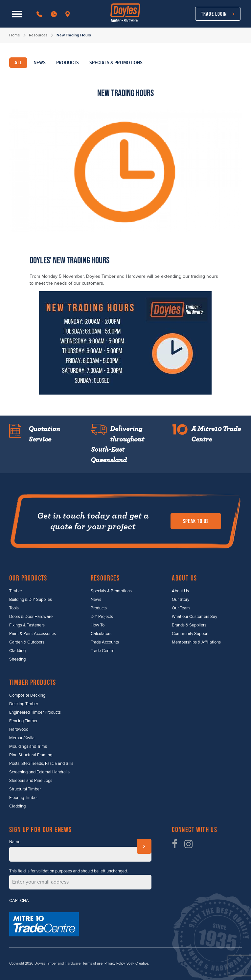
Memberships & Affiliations (196, 642)
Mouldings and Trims (28, 746)
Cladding (17, 651)
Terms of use (92, 963)
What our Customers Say (194, 617)
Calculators (101, 634)
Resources (38, 35)
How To (98, 625)
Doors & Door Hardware (31, 617)
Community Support (190, 634)
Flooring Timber (23, 798)
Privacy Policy (114, 963)
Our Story (181, 600)
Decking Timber (24, 704)
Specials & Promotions (111, 591)
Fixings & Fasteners (27, 625)
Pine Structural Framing (31, 755)
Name (15, 842)
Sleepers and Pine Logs (31, 781)
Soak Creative (137, 963)
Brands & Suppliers (189, 625)
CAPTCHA (19, 901)
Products (99, 608)
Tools (14, 608)
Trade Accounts (105, 642)
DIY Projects (102, 617)
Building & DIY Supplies (31, 600)
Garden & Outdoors (27, 642)
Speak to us (196, 521)
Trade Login (214, 14)
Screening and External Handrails (39, 772)
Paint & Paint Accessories (33, 634)
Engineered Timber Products (35, 712)
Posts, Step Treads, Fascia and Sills (41, 764)
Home (15, 35)
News (96, 600)
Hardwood (19, 729)
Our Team (181, 608)
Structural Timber (25, 789)
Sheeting (17, 659)
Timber (16, 591)
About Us (180, 591)
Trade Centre (103, 651)
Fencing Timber (23, 721)
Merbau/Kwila (22, 738)
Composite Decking (27, 695)
